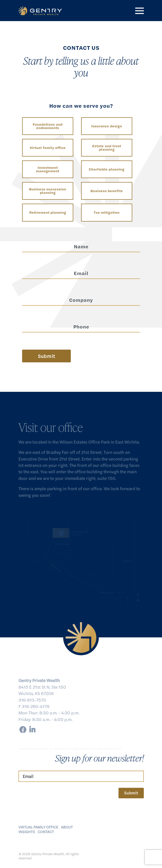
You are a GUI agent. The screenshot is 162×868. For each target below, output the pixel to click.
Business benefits (107, 191)
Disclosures (131, 850)
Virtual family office (48, 148)
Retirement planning (48, 212)
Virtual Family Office (38, 829)
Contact (46, 834)
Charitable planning (107, 169)
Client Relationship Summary (112, 857)
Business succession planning (48, 191)
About (67, 829)
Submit (131, 793)
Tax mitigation (107, 212)
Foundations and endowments (48, 126)
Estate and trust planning (107, 148)
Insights (27, 834)
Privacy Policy (107, 850)
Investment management (48, 169)
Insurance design (107, 126)
